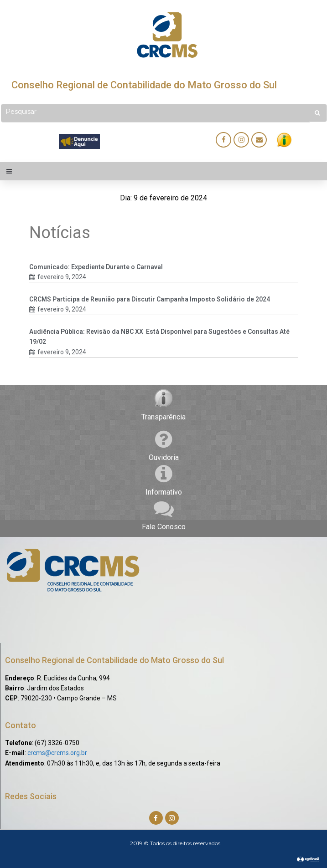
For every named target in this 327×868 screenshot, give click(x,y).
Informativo (164, 492)
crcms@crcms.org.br (57, 753)
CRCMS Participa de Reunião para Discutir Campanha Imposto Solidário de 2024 (150, 299)
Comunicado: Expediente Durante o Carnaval (96, 267)
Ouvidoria (164, 457)
